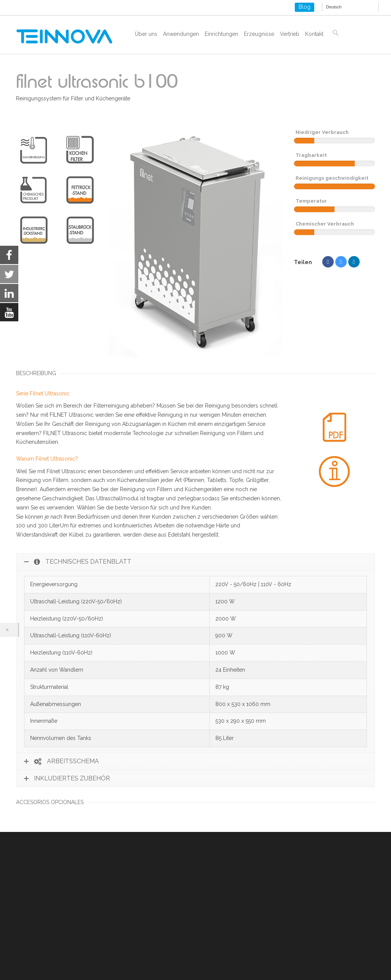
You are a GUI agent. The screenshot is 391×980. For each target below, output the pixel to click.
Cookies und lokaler (41, 929)
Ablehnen (275, 962)
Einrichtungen (221, 34)
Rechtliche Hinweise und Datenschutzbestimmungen (81, 920)
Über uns (146, 34)
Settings (324, 962)
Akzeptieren (222, 962)
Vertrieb (290, 34)
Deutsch (334, 7)
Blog (305, 7)
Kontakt (314, 34)
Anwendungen (181, 34)
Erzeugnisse (259, 34)
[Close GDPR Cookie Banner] (356, 962)
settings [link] (95, 973)
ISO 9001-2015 (34, 938)
